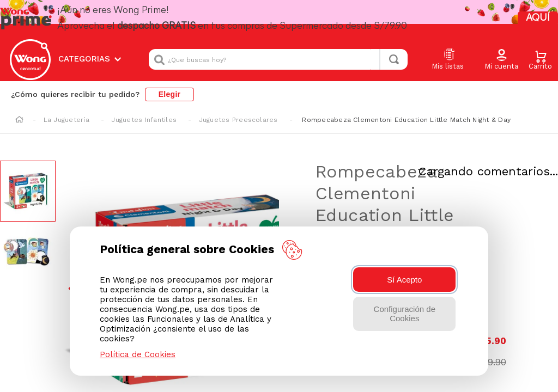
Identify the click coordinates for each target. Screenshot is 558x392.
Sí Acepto (404, 280)
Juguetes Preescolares (238, 103)
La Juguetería (66, 103)
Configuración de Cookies (405, 314)
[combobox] (278, 48)
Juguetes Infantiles (144, 103)
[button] (501, 49)
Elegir (170, 77)
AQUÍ (518, 16)
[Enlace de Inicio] (19, 103)
